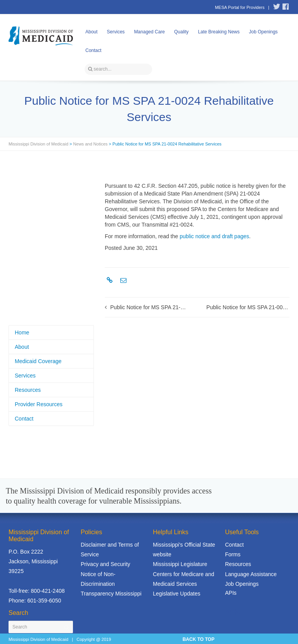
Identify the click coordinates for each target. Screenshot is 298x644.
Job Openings (263, 32)
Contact (93, 50)
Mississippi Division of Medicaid (38, 144)
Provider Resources (39, 404)
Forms (233, 554)
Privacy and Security (106, 564)
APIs (231, 593)
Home (22, 332)
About (91, 32)
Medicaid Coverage (38, 361)
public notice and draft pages (214, 236)
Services (116, 32)
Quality (181, 32)
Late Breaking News (219, 32)
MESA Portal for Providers (240, 7)
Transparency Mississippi (111, 594)
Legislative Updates (177, 594)
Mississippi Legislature (180, 564)
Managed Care (149, 32)
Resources (28, 390)
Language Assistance (251, 574)
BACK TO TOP (198, 639)
